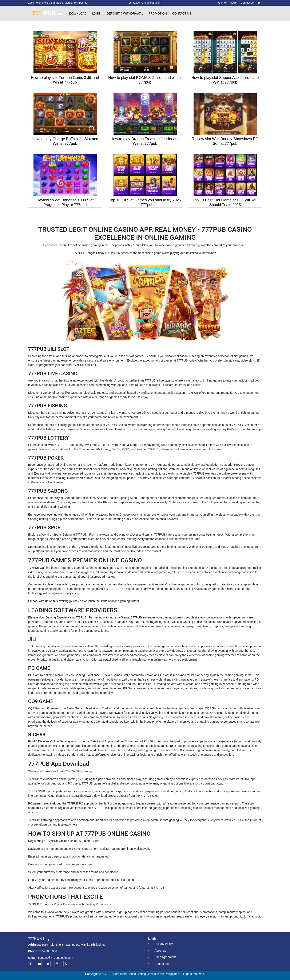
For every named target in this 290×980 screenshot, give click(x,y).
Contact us (182, 13)
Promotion (158, 13)
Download (78, 13)
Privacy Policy (164, 944)
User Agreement (165, 957)
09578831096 (48, 951)
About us (160, 951)
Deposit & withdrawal (125, 13)
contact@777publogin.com (56, 958)
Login (97, 13)
